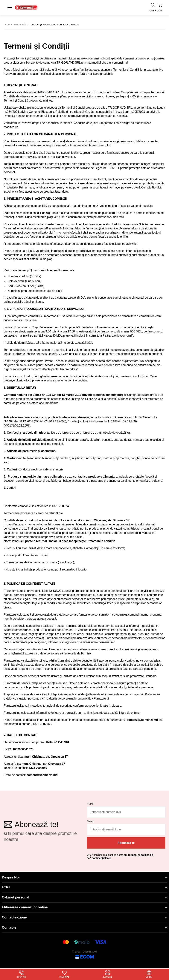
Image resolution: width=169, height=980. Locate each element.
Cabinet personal (84, 897)
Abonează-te (126, 843)
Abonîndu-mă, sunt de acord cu (122, 856)
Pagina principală (15, 25)
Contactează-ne (84, 917)
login (149, 974)
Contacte (84, 927)
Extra (84, 887)
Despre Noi (84, 877)
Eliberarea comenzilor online (84, 907)
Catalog (108, 974)
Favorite (64, 974)
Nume (90, 804)
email (90, 821)
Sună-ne (21, 974)
